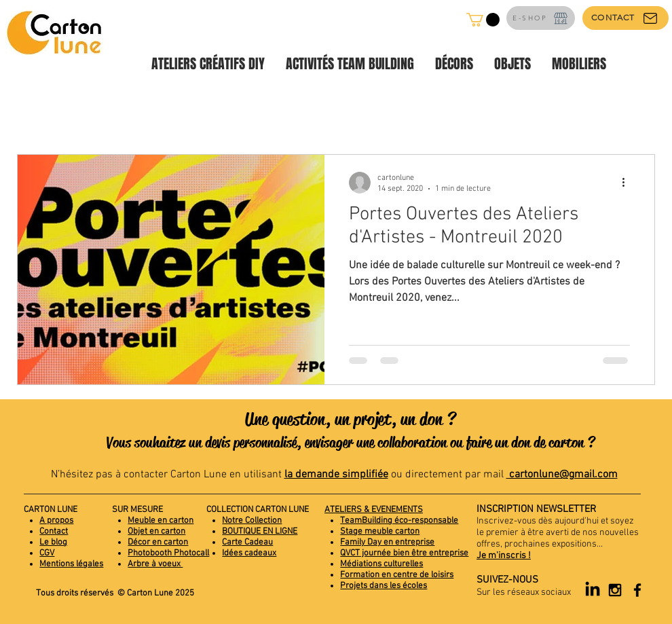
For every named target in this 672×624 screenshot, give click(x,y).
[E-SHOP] (541, 18)
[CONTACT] (626, 18)
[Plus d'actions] (628, 183)
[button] (483, 20)
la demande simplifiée (336, 475)
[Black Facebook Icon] (637, 590)
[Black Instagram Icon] (615, 590)
